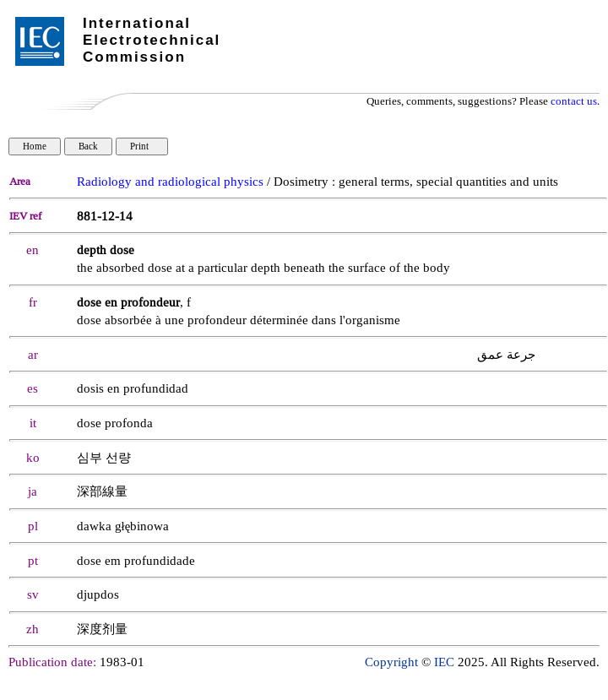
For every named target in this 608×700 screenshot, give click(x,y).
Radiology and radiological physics (170, 182)
